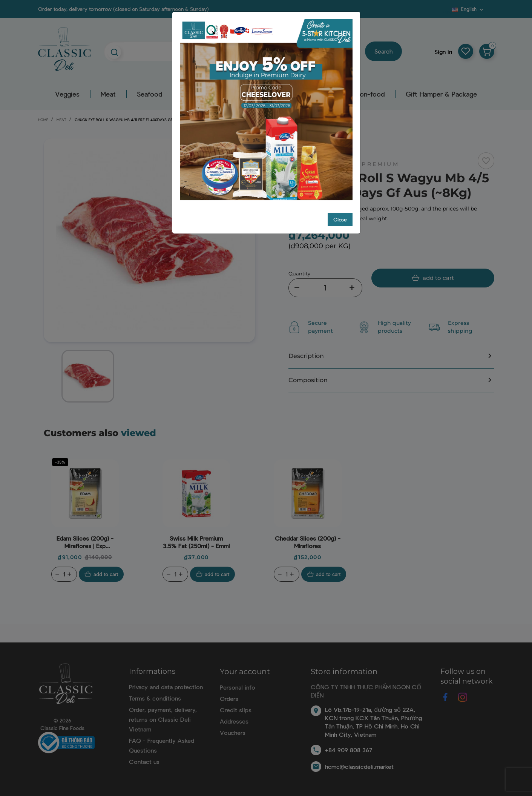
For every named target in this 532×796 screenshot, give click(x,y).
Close (340, 219)
